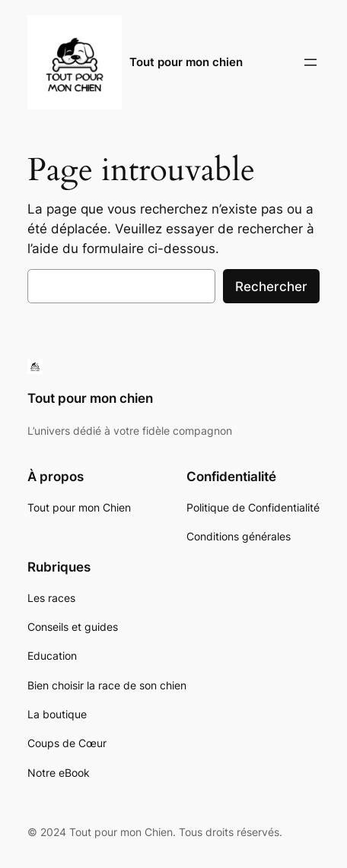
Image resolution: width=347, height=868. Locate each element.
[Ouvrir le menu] (310, 62)
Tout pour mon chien (186, 62)
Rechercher (271, 287)
